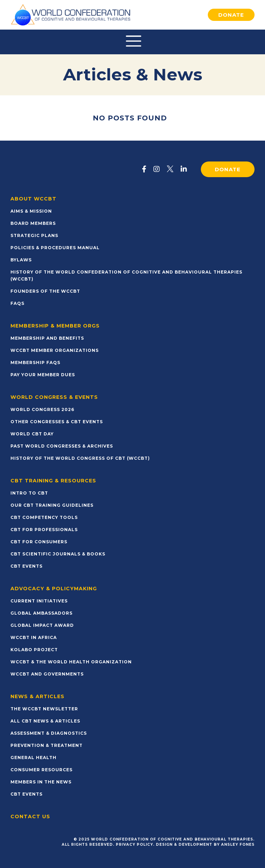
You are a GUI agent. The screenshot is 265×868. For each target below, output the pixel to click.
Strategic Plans (34, 235)
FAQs (17, 303)
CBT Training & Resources (53, 481)
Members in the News (41, 782)
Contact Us (30, 816)
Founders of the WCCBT (45, 291)
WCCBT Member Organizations (55, 350)
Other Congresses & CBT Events (57, 422)
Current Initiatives (39, 601)
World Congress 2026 (42, 409)
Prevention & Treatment (47, 745)
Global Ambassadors (41, 613)
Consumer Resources (41, 770)
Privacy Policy (134, 845)
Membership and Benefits (47, 338)
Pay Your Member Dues (43, 375)
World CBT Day (32, 434)
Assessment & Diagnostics (49, 733)
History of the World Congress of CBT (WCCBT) (80, 458)
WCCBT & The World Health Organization (71, 662)
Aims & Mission (31, 211)
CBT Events (26, 566)
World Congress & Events (54, 397)
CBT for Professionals (44, 530)
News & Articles (37, 696)
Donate (231, 15)
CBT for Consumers (39, 542)
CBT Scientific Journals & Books (58, 554)
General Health (33, 757)
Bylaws (21, 260)
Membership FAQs (35, 362)
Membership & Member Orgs (55, 326)
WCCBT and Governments (47, 674)
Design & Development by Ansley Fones (205, 845)
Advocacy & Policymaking (54, 589)
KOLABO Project (34, 650)
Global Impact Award (42, 625)
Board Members (33, 223)
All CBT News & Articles (45, 721)
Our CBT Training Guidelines (52, 505)
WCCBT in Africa (34, 637)
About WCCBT (33, 199)
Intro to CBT (29, 493)
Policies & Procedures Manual (55, 248)
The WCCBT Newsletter (44, 709)
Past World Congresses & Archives (62, 446)
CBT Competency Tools (44, 517)
